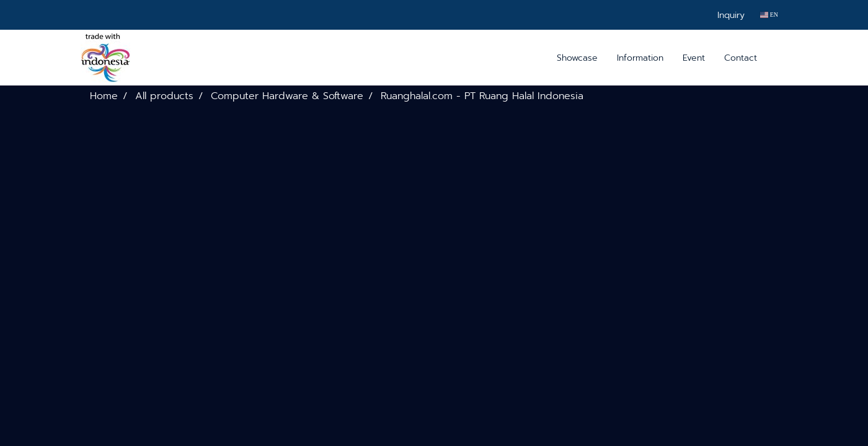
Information (640, 58)
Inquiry (731, 15)
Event (694, 58)
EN (769, 15)
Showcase (577, 58)
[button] (777, 58)
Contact (741, 58)
